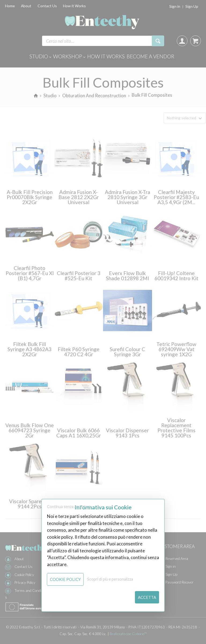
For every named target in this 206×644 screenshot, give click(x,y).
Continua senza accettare (69, 507)
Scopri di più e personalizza (110, 579)
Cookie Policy (65, 579)
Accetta (147, 597)
